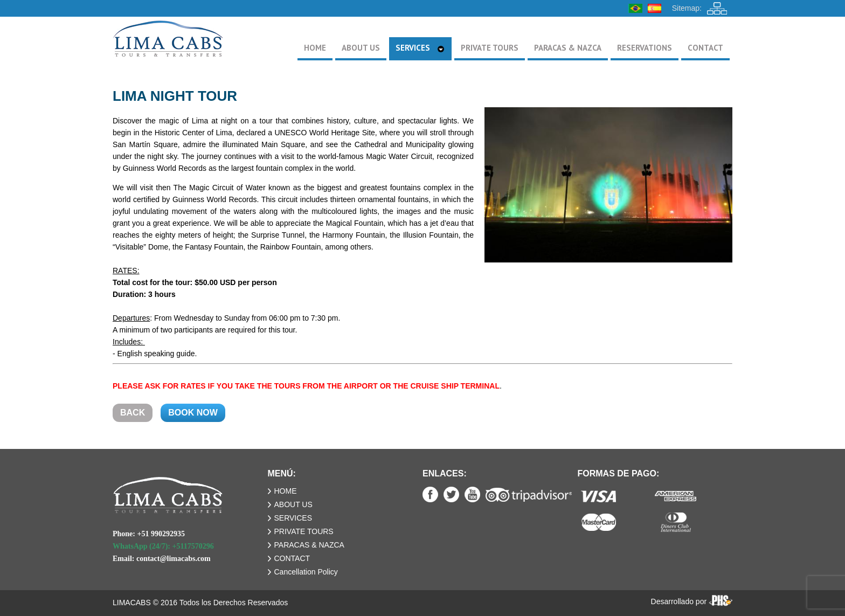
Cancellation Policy (306, 572)
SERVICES (293, 518)
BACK (133, 413)
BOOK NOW (193, 413)
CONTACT (292, 558)
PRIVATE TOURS (304, 531)
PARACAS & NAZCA (309, 545)
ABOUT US (293, 504)
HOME (286, 491)
